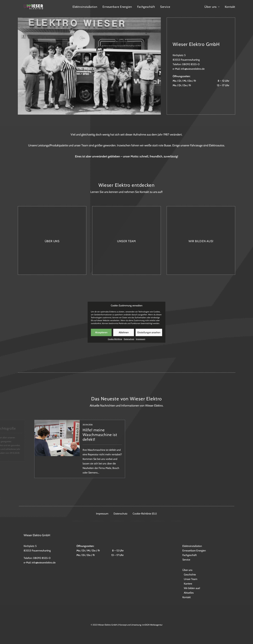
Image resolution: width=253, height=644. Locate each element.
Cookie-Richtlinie (115, 343)
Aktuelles (189, 593)
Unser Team (191, 579)
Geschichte (190, 575)
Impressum (141, 343)
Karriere (188, 584)
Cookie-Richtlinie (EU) (145, 514)
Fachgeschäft (162, 12)
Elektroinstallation (101, 12)
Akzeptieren (101, 337)
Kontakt (230, 12)
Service (181, 12)
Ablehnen (124, 337)
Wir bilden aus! (192, 588)
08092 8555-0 (191, 64)
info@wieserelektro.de (193, 69)
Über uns (212, 12)
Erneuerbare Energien (133, 12)
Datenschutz (129, 343)
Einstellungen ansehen (149, 337)
